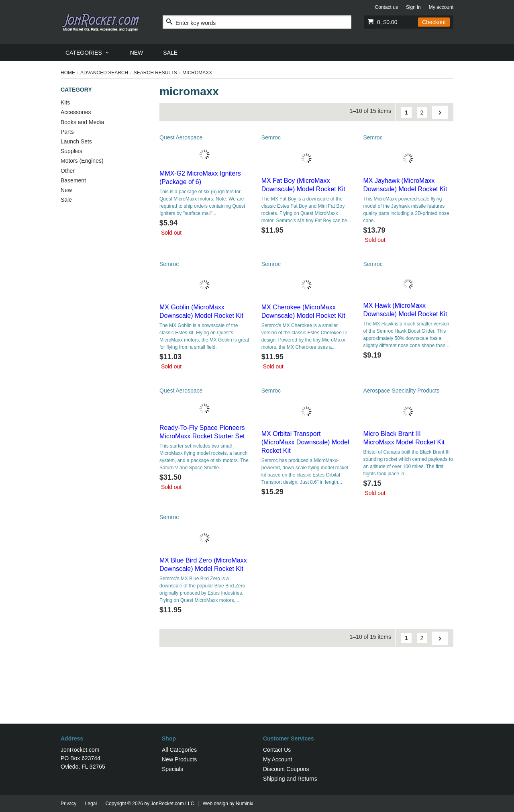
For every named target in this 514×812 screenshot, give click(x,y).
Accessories (76, 112)
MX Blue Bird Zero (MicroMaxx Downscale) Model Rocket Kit (203, 565)
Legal (91, 804)
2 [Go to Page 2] (422, 112)
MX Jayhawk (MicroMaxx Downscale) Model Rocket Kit (405, 185)
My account (441, 7)
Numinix (244, 804)
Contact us (387, 7)
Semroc (271, 137)
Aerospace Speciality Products (401, 391)
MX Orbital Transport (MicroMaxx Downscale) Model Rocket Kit (305, 442)
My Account (277, 759)
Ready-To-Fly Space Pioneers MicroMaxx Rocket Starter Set (202, 432)
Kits (65, 102)
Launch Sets (76, 141)
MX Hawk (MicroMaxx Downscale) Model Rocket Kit (405, 310)
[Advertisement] (257, 697)
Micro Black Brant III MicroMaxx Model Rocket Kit (404, 438)
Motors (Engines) (82, 161)
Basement (73, 180)
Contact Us (277, 750)
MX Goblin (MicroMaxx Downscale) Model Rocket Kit (201, 311)
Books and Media (82, 122)
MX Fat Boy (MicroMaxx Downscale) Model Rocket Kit (303, 185)
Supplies (71, 151)
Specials (172, 769)
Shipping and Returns (290, 779)
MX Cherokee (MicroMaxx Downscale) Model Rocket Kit (303, 311)
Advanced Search (104, 73)
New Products (179, 759)
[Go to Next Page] (440, 112)
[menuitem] (88, 53)
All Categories (179, 750)
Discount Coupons (286, 769)
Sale (66, 200)
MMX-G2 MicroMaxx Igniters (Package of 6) (200, 178)
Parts (67, 132)
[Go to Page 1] (406, 112)
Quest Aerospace (181, 137)
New (66, 190)
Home (68, 73)
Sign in (413, 7)
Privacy (68, 804)
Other (68, 171)
